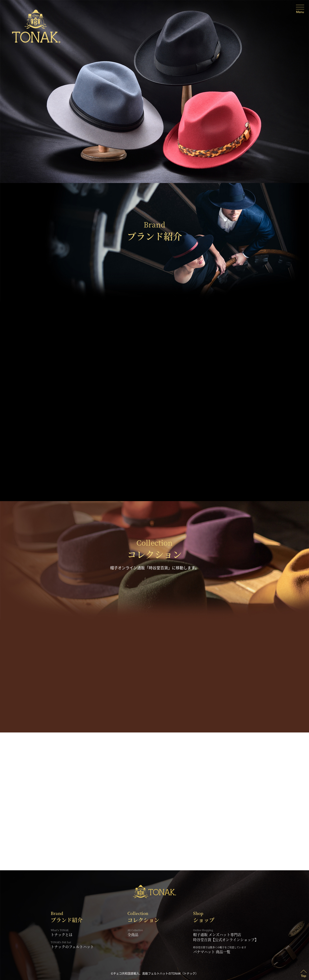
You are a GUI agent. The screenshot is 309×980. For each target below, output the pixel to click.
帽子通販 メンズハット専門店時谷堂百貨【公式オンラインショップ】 (226, 935)
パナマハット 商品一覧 (212, 952)
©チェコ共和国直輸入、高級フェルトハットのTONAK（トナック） (154, 973)
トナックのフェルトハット (72, 945)
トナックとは (72, 933)
